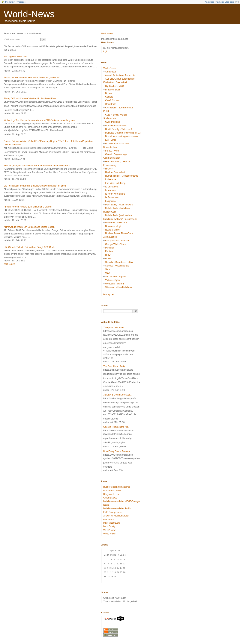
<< (237, 2)
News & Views (112, 230)
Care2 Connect (113, 100)
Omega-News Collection (117, 241)
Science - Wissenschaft (117, 266)
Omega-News (110, 498)
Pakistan (109, 248)
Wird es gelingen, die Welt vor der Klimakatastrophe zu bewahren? (37, 166)
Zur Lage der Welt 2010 (16, 57)
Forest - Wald (112, 151)
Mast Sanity (109, 526)
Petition (109, 251)
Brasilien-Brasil (113, 90)
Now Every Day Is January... (117, 451)
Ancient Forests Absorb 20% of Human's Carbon (28, 207)
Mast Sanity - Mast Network (119, 205)
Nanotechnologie (114, 226)
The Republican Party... (115, 366)
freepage (21, 2)
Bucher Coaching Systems (117, 487)
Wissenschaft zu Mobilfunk (118, 287)
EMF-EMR (110, 140)
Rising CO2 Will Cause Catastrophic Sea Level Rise (30, 99)
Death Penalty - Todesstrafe (119, 129)
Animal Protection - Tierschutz (120, 75)
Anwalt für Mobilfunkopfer (116, 516)
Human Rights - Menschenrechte (122, 176)
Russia (109, 259)
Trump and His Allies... (115, 328)
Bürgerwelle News (112, 491)
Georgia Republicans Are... (117, 427)
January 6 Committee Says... (118, 395)
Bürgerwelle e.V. (111, 494)
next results (9, 264)
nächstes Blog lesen (225, 2)
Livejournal (111, 201)
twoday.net (10, 2)
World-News (29, 14)
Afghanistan (111, 72)
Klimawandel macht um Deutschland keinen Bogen (29, 227)
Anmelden (210, 2)
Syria (108, 269)
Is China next (112, 187)
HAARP (109, 169)
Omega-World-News (115, 244)
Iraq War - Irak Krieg (115, 183)
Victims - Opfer (113, 280)
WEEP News (110, 530)
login (106, 51)
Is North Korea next (115, 194)
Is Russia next (112, 197)
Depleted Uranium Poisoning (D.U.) (123, 133)
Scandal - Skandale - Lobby (119, 262)
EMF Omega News (113, 512)
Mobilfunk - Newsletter (116, 223)
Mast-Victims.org (112, 523)
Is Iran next (111, 190)
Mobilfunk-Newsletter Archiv (117, 508)
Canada (109, 97)
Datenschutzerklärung (116, 126)
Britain (108, 93)
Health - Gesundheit (115, 172)
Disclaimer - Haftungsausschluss (121, 136)
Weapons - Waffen (114, 284)
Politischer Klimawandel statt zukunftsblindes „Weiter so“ (32, 78)
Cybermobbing (112, 122)
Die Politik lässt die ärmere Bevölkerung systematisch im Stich (35, 186)
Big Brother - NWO (115, 86)
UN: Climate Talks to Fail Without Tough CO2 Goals (29, 247)
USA (108, 273)
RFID (108, 255)
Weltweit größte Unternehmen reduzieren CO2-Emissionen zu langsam (39, 120)
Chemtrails (111, 104)
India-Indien (111, 179)
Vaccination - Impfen (115, 277)
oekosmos (108, 519)
